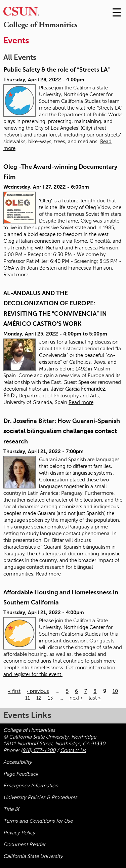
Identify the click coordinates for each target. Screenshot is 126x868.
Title (11, 809)
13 (50, 698)
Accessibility (18, 762)
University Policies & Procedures (40, 797)
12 (39, 698)
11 (28, 698)
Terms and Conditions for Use (38, 821)
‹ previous (38, 691)
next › (76, 698)
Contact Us (73, 750)
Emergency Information (31, 786)
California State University (33, 856)
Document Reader (24, 844)
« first (14, 691)
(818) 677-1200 (38, 750)
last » (95, 698)
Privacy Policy (19, 833)
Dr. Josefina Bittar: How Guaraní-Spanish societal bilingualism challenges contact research (62, 431)
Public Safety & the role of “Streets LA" (57, 70)
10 (115, 691)
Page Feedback (21, 774)
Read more (16, 275)
